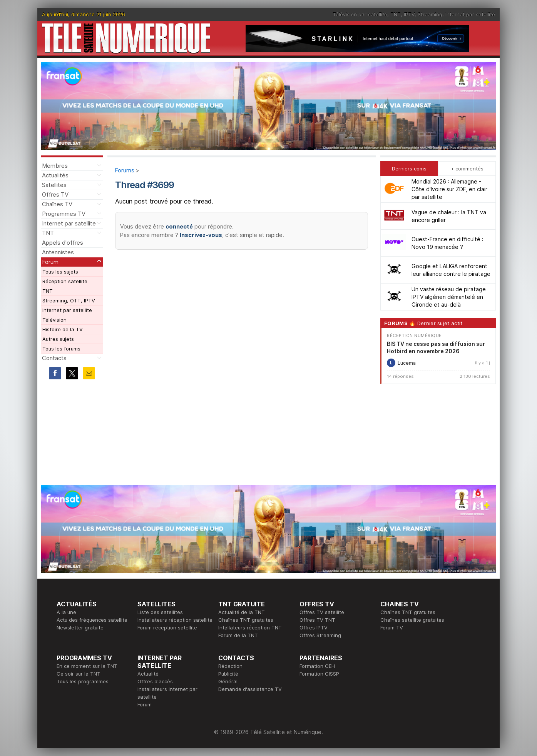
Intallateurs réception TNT (250, 627)
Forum (50, 262)
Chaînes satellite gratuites (412, 620)
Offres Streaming (320, 635)
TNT (396, 14)
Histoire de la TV (63, 329)
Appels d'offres (63, 243)
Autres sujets (58, 339)
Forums (125, 170)
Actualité (148, 674)
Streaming (430, 14)
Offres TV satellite (322, 612)
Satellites (54, 185)
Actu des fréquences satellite (92, 620)
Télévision (54, 320)
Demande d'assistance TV (250, 689)
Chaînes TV (57, 204)
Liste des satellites (160, 612)
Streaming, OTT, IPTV (69, 300)
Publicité (228, 674)
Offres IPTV (314, 627)
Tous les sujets (60, 272)
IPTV (409, 14)
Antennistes (58, 252)
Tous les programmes (83, 681)
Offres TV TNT (317, 620)
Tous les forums (61, 349)
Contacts (54, 358)
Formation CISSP (319, 674)
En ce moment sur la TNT (87, 666)
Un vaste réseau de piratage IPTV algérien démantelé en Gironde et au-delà (449, 297)
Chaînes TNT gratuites (246, 620)
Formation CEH (317, 666)
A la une (66, 612)
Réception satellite (65, 281)
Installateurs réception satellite (175, 620)
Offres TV (55, 194)
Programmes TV (64, 214)
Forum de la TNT (238, 635)
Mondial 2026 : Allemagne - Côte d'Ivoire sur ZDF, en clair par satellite (449, 189)
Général (228, 681)
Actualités (55, 175)
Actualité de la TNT (242, 612)
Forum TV (392, 627)
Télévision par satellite (360, 14)
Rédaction (230, 666)
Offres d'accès (155, 681)
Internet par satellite (470, 14)
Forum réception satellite (167, 627)
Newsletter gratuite (80, 627)
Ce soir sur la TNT (79, 674)
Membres (55, 166)
